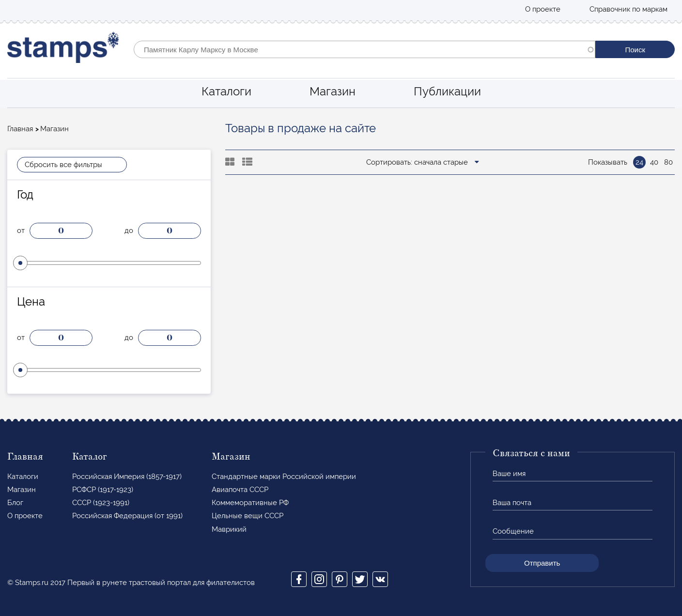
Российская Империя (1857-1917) (127, 477)
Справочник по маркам (628, 9)
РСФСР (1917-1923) (103, 490)
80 (668, 162)
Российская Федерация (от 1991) (127, 516)
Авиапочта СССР (240, 490)
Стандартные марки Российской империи (284, 477)
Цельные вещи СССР (248, 516)
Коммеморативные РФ (250, 503)
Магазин (333, 91)
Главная (20, 129)
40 (654, 162)
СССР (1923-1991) (101, 503)
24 (639, 162)
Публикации (447, 91)
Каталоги (226, 91)
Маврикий (229, 529)
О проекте (543, 9)
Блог (15, 503)
